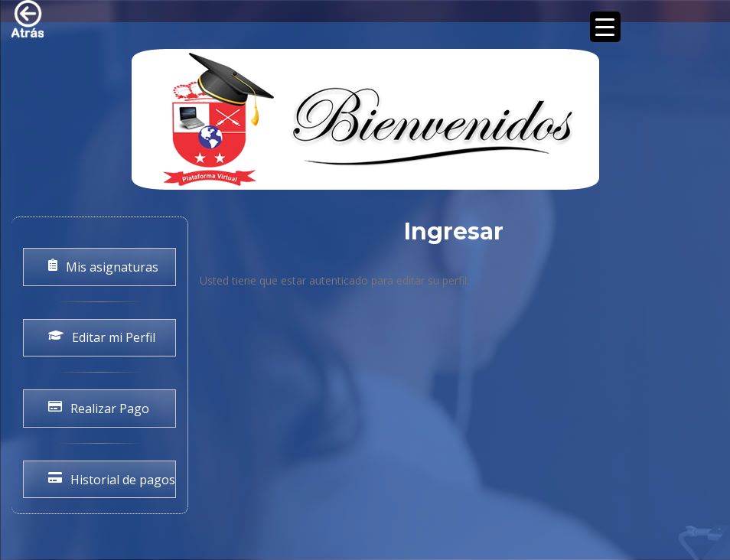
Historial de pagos (112, 480)
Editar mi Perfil (102, 337)
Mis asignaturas (103, 267)
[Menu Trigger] (605, 27)
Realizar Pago (99, 409)
